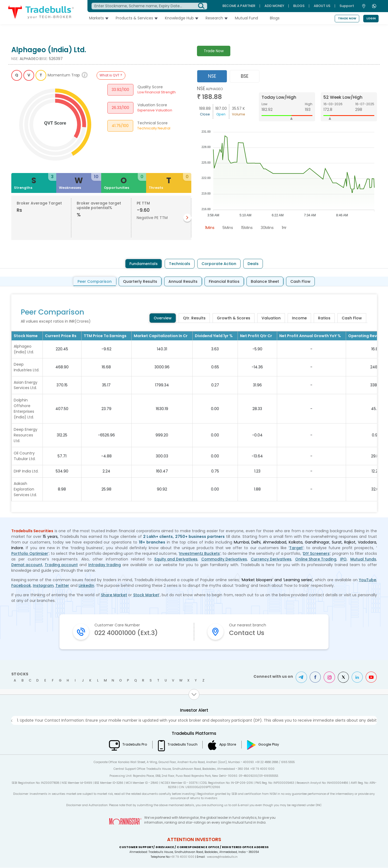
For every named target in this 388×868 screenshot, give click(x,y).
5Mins (228, 228)
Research (216, 18)
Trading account (61, 565)
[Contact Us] (365, 6)
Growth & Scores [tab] (234, 318)
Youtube (371, 678)
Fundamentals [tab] (144, 264)
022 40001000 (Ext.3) (128, 633)
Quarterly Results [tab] (140, 281)
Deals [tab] (253, 264)
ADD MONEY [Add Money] (274, 6)
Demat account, (27, 565)
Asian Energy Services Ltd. (26, 385)
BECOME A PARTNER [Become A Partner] (239, 6)
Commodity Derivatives (224, 559)
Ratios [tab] (324, 318)
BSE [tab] (245, 76)
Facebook (21, 586)
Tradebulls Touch (182, 745)
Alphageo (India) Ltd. (24, 349)
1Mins (210, 228)
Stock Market (146, 595)
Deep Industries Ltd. (27, 367)
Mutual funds (363, 559)
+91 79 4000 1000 (182, 857)
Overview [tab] (163, 318)
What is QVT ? (111, 75)
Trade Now (347, 18)
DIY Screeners (316, 554)
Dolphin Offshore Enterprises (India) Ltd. (24, 409)
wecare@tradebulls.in (222, 857)
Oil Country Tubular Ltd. (25, 456)
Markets (98, 18)
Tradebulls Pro (134, 745)
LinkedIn (86, 586)
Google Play (269, 745)
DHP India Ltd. (26, 471)
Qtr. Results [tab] (194, 318)
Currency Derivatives (271, 559)
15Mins (247, 228)
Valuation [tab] (271, 318)
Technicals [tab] (180, 264)
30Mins (267, 228)
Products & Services (136, 18)
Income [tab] (299, 318)
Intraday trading (105, 565)
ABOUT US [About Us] (322, 6)
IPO (343, 559)
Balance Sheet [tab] (265, 281)
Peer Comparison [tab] (95, 281)
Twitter (62, 586)
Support (347, 6)
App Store (228, 745)
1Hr (284, 228)
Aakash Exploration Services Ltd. (25, 489)
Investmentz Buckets (200, 554)
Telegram (301, 678)
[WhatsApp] (375, 6)
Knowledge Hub (181, 18)
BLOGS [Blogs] (299, 6)
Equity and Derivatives (176, 559)
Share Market (114, 595)
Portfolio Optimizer (30, 554)
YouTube (368, 580)
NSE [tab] (212, 76)
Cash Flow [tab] (300, 281)
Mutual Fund (248, 18)
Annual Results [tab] (183, 281)
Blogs (276, 18)
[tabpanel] (287, 159)
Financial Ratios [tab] (224, 281)
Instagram (43, 586)
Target (296, 548)
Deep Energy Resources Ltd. (26, 435)
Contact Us (247, 633)
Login (371, 18)
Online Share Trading (316, 559)
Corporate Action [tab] (219, 264)
